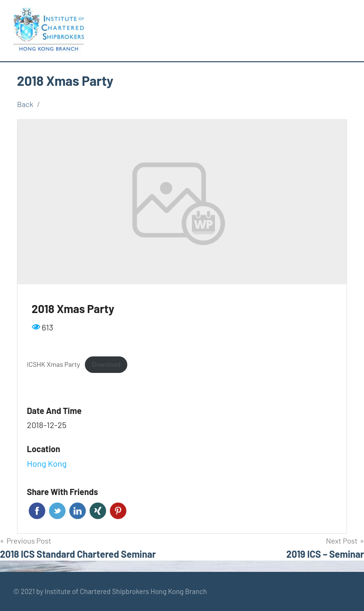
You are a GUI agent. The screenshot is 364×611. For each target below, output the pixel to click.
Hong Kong (47, 463)
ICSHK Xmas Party (54, 364)
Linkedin (78, 511)
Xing (98, 511)
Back (25, 104)
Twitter (57, 511)
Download (106, 364)
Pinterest (118, 511)
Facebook (37, 511)
